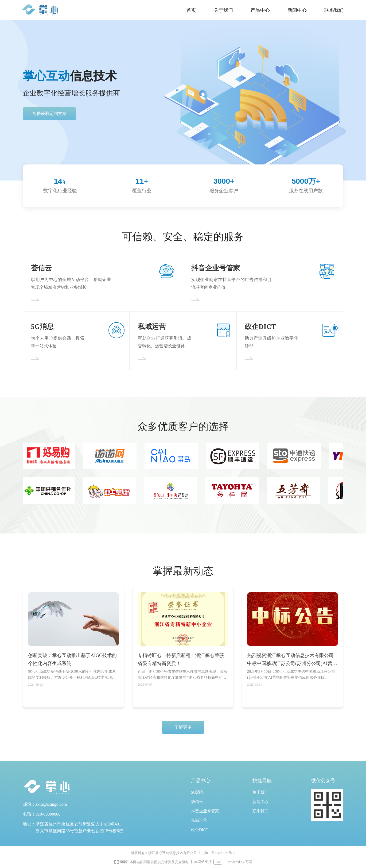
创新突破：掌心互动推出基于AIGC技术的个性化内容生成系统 (72, 659)
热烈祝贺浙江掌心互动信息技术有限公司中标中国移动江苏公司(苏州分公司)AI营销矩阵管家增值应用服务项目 (292, 660)
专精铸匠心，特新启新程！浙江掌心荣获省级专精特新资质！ (181, 659)
